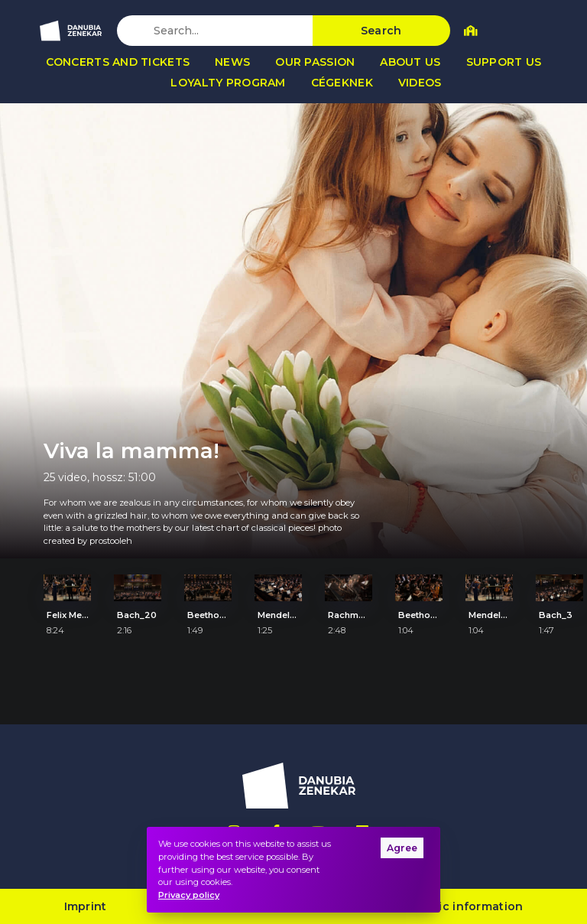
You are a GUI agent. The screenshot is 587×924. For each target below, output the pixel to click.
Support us (504, 62)
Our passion (315, 62)
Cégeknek (342, 83)
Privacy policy (189, 895)
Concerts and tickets (118, 62)
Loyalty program (228, 83)
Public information (468, 906)
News (232, 62)
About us (410, 62)
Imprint (86, 906)
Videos (420, 83)
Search (381, 31)
